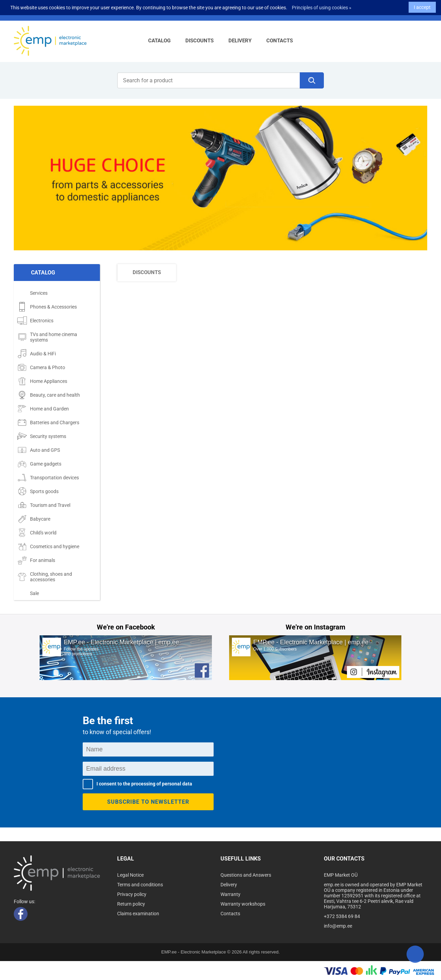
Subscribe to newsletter (148, 802)
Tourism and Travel (44, 505)
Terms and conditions (140, 885)
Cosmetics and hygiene (48, 546)
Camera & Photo (41, 367)
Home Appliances (42, 381)
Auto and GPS (39, 450)
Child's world (37, 533)
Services (32, 293)
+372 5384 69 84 (342, 916)
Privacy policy (132, 894)
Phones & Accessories (47, 307)
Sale (28, 593)
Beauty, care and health (49, 395)
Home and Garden (43, 409)
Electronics (35, 321)
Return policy (131, 904)
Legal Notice (130, 875)
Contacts (280, 41)
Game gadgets (39, 464)
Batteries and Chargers (48, 423)
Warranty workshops (243, 904)
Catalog (159, 41)
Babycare (34, 519)
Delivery (240, 41)
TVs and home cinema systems (47, 337)
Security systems (42, 436)
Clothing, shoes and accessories (45, 577)
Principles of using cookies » (322, 7)
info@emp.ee (338, 926)
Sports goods (38, 491)
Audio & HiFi (37, 354)
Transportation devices (48, 478)
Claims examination (138, 914)
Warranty (230, 894)
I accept (422, 6)
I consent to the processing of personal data (144, 784)
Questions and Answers (246, 875)
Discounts (199, 41)
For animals (36, 560)
